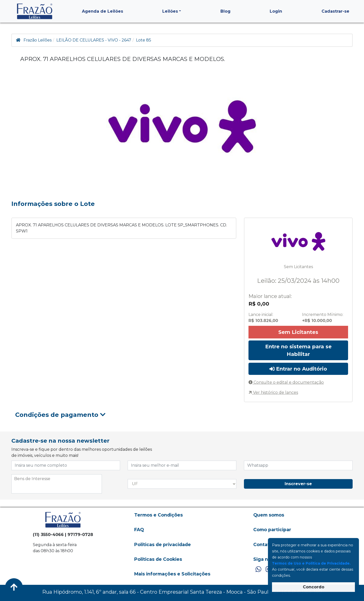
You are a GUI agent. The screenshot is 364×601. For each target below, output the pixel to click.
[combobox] (57, 484)
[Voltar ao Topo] (14, 587)
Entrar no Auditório (298, 369)
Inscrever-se (298, 484)
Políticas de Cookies (158, 559)
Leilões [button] (170, 11)
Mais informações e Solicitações (172, 574)
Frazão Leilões (38, 40)
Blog (225, 11)
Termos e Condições (158, 515)
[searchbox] (57, 479)
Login (276, 11)
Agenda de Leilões (103, 11)
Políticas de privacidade (163, 544)
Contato (263, 544)
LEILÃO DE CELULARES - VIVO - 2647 (94, 40)
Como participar (272, 530)
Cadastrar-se (335, 11)
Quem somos (269, 515)
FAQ (139, 530)
